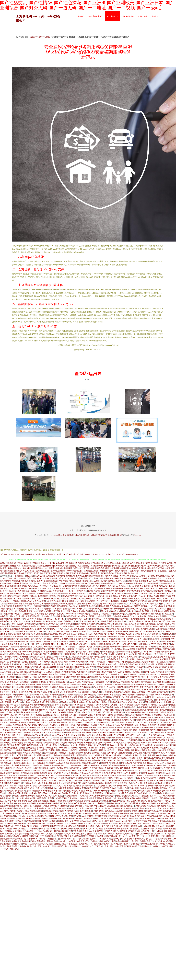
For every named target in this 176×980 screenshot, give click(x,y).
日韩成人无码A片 (94, 609)
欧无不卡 (122, 639)
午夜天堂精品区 (131, 732)
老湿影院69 (72, 684)
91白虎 (3, 717)
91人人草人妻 (76, 775)
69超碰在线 (80, 626)
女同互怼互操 (161, 576)
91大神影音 (167, 839)
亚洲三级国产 (110, 583)
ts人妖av (169, 773)
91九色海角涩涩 (18, 750)
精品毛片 (4, 798)
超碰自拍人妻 (49, 700)
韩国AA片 (132, 818)
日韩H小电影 (5, 780)
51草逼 (97, 722)
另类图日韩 (118, 844)
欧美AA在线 (95, 672)
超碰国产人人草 (132, 609)
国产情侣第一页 (116, 647)
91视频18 (18, 614)
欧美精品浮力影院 (52, 743)
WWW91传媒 (71, 614)
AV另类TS (63, 808)
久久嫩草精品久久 (45, 591)
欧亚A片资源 (89, 654)
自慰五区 (6, 730)
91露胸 (78, 604)
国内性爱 (155, 712)
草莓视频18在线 (93, 705)
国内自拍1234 (67, 702)
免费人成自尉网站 (85, 687)
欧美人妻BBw (118, 798)
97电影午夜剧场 (102, 616)
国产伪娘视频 (36, 654)
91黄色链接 (137, 626)
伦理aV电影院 (31, 692)
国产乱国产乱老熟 (166, 667)
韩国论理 (152, 707)
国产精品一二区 (115, 641)
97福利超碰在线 (144, 818)
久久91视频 (120, 634)
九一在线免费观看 (10, 652)
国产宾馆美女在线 (37, 834)
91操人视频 (151, 803)
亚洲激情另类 (52, 841)
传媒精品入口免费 (59, 684)
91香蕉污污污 (14, 639)
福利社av (142, 803)
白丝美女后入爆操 (148, 634)
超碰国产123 (38, 712)
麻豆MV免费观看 (35, 806)
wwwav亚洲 (157, 743)
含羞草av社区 (121, 581)
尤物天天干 (31, 823)
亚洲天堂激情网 (68, 601)
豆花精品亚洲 (141, 649)
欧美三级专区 (109, 829)
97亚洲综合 (152, 821)
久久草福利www (146, 727)
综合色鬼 (156, 652)
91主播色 (109, 778)
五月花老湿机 (97, 801)
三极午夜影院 (56, 649)
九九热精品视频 (157, 657)
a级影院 (42, 839)
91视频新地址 (27, 735)
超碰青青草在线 (15, 775)
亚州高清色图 (133, 581)
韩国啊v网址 (141, 720)
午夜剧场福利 (13, 583)
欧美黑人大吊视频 (74, 634)
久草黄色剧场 (30, 581)
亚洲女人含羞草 (133, 657)
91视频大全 (153, 705)
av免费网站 (104, 705)
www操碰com (43, 760)
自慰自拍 (95, 707)
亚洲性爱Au (10, 626)
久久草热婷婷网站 (57, 687)
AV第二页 (112, 760)
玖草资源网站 (96, 798)
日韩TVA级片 (48, 765)
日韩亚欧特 (16, 735)
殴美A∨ (127, 844)
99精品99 (102, 806)
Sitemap (138, 535)
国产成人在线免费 (123, 768)
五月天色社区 (141, 722)
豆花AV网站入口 (55, 626)
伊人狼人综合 (110, 700)
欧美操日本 (25, 780)
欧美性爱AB (98, 831)
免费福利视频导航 (41, 705)
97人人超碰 (151, 692)
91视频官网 (67, 654)
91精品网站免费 (102, 667)
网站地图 (135, 554)
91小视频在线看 (102, 803)
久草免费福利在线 (69, 672)
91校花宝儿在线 (67, 740)
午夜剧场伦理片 (79, 669)
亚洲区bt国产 (35, 616)
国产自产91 (144, 631)
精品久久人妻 (93, 717)
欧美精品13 (9, 831)
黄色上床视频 (163, 808)
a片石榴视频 (143, 707)
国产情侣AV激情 (158, 740)
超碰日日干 (65, 765)
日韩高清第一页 (26, 639)
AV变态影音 (15, 773)
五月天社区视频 (63, 659)
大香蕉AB (12, 654)
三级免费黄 (163, 601)
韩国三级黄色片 (119, 740)
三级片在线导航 (113, 806)
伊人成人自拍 (67, 816)
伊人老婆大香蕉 (164, 621)
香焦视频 (12, 753)
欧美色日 (128, 616)
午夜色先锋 (9, 586)
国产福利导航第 (123, 735)
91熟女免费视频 (39, 682)
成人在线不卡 (164, 705)
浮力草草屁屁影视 (10, 846)
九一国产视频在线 (110, 639)
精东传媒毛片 (142, 780)
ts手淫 (18, 816)
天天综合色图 (91, 626)
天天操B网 (71, 786)
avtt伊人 (129, 702)
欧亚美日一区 (151, 808)
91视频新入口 (33, 586)
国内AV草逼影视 (141, 705)
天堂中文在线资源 (37, 621)
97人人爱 (153, 611)
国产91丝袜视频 (92, 629)
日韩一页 (36, 583)
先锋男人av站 (115, 821)
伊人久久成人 (167, 604)
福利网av (35, 732)
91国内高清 (22, 778)
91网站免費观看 (20, 609)
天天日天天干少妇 (56, 669)
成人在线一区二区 (117, 669)
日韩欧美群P (57, 586)
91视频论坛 (14, 849)
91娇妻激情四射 (141, 647)
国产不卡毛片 (89, 818)
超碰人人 (91, 803)
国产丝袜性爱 (12, 717)
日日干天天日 (160, 700)
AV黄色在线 (147, 652)
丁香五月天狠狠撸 (21, 596)
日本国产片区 (137, 770)
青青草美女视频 (163, 707)
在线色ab (101, 659)
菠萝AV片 (165, 818)
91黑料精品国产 (19, 636)
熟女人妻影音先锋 (108, 692)
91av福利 (4, 654)
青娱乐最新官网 (6, 844)
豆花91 (51, 738)
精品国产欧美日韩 (106, 677)
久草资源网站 (145, 586)
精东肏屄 (22, 722)
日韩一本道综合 (141, 725)
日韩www (159, 763)
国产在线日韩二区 (93, 808)
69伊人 (60, 621)
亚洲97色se (111, 793)
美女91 (80, 586)
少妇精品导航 (140, 806)
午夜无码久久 (70, 717)
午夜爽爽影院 (46, 826)
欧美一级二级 (31, 591)
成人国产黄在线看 (157, 765)
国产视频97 (90, 786)
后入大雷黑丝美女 (148, 636)
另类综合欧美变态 (74, 700)
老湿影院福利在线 (131, 710)
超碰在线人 (13, 599)
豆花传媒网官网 (74, 748)
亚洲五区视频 (30, 727)
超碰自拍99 (61, 823)
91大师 (108, 682)
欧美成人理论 (167, 720)
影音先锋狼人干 (96, 619)
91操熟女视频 (99, 583)
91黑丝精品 (154, 748)
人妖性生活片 (90, 690)
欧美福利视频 (34, 652)
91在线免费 (7, 829)
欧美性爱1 (130, 593)
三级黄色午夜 (101, 636)
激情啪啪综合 (104, 647)
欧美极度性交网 (70, 677)
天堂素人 (15, 672)
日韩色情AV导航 (113, 662)
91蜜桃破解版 (114, 601)
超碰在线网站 (52, 657)
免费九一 (120, 659)
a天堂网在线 (65, 743)
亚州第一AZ (36, 662)
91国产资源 (13, 616)
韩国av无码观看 (71, 687)
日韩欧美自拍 (100, 662)
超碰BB (111, 786)
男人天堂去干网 (85, 599)
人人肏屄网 (111, 687)
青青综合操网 (117, 690)
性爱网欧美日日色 (18, 606)
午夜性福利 (122, 803)
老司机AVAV (130, 712)
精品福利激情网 (31, 664)
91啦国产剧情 (62, 846)
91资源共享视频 (19, 829)
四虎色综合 (39, 753)
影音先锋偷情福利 (63, 775)
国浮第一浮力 (138, 755)
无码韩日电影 (89, 743)
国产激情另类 (133, 687)
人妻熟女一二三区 (13, 720)
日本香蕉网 (157, 839)
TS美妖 (165, 829)
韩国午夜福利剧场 (147, 679)
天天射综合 (107, 798)
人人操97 (20, 669)
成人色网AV (29, 619)
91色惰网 (62, 841)
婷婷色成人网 (126, 763)
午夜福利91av (115, 606)
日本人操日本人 (59, 619)
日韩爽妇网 (169, 732)
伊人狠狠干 (31, 722)
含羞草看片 (42, 588)
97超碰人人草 (87, 727)
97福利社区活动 (167, 836)
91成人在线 (77, 644)
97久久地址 (160, 722)
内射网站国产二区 (72, 811)
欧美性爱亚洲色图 (139, 601)
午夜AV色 (100, 758)
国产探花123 (112, 748)
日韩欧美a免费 (50, 712)
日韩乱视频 (84, 768)
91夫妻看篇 (152, 621)
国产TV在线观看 (155, 644)
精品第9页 (44, 778)
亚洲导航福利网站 (28, 796)
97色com (170, 778)
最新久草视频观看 (146, 710)
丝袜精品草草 (91, 839)
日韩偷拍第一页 (26, 682)
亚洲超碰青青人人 (116, 674)
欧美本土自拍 (113, 707)
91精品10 (140, 667)
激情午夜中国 (87, 778)
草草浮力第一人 (115, 576)
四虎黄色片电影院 (95, 591)
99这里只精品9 (53, 639)
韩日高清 (27, 743)
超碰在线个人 (85, 798)
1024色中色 (56, 816)
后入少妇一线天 (48, 616)
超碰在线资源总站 (72, 616)
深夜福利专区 (74, 808)
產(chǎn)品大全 (113, 16)
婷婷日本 (70, 732)
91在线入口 (44, 732)
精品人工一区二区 (41, 667)
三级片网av (9, 768)
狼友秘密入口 (80, 732)
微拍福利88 (104, 629)
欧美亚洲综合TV (70, 692)
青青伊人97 (87, 793)
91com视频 (62, 748)
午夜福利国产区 (73, 712)
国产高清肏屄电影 (14, 818)
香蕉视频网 (160, 773)
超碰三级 (104, 755)
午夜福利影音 (30, 687)
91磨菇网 (108, 813)
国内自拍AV (92, 624)
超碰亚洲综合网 (152, 786)
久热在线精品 (110, 659)
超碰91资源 (19, 770)
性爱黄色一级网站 (17, 692)
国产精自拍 (26, 662)
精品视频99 (116, 801)
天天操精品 (51, 722)
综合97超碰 (32, 801)
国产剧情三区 (107, 712)
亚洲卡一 (33, 644)
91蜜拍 (120, 664)
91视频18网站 (110, 841)
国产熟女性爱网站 (138, 619)
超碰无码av (148, 616)
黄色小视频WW (69, 801)
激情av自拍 (18, 844)
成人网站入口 (40, 576)
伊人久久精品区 (68, 818)
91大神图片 (57, 609)
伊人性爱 (74, 745)
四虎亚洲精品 (72, 641)
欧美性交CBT (108, 614)
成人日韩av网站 (166, 690)
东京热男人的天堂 (37, 631)
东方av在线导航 (34, 740)
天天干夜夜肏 (84, 619)
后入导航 (122, 596)
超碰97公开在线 (151, 667)
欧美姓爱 (38, 629)
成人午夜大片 (10, 674)
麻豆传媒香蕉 (5, 659)
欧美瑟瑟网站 (136, 652)
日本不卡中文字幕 (78, 705)
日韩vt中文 (124, 816)
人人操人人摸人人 (76, 682)
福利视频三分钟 (130, 778)
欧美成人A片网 (26, 826)
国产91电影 (93, 578)
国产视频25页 (146, 682)
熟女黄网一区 (123, 748)
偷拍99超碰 (43, 624)
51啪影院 (53, 732)
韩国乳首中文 (8, 687)
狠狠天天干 (21, 821)
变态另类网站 (5, 581)
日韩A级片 (156, 641)
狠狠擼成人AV (26, 601)
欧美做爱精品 (99, 700)
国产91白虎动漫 (130, 654)
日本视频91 (133, 707)
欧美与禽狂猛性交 (22, 834)
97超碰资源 (144, 796)
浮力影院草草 (24, 616)
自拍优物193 (161, 717)
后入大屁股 (155, 596)
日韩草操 (86, 765)
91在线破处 (110, 834)
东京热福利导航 (9, 808)
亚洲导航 (51, 583)
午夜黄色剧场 (81, 664)
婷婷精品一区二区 (64, 722)
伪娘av (67, 745)
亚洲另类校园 (59, 831)
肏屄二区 (30, 576)
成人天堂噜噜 (140, 576)
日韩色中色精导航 (50, 806)
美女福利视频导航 (68, 695)
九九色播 (40, 614)
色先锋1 (29, 606)
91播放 (9, 793)
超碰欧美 (69, 831)
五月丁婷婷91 (68, 803)
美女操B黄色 (157, 768)
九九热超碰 (143, 609)
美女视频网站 (39, 634)
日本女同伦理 (24, 659)
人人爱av (14, 621)
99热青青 (130, 621)
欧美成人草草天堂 (49, 783)
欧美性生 (107, 801)
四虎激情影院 (134, 829)
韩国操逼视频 (78, 690)
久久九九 (61, 783)
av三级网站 (38, 735)
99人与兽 (101, 631)
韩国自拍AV (43, 677)
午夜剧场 (40, 748)
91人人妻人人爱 (158, 826)
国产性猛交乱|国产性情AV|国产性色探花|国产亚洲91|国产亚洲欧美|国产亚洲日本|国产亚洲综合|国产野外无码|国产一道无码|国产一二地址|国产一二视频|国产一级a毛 (65, 554)
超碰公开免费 (120, 846)
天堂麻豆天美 (103, 626)
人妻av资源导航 (14, 763)
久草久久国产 (54, 624)
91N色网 (99, 639)
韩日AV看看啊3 (58, 652)
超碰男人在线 (49, 758)
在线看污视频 (33, 730)
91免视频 (123, 707)
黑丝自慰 (74, 813)
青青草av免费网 (45, 611)
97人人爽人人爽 (59, 786)
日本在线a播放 (117, 624)
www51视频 (48, 672)
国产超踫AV (92, 664)
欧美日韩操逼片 (65, 770)
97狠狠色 (167, 644)
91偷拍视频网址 (6, 609)
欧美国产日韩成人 (127, 806)
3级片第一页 (63, 682)
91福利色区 (109, 710)
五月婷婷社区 (146, 743)
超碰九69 (171, 813)
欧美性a (16, 796)
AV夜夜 (129, 634)
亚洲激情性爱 (124, 753)
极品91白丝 (134, 745)
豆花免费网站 (157, 586)
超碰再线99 (38, 700)
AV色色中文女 (42, 823)
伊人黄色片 (70, 780)
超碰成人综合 (66, 829)
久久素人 (23, 690)
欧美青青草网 (16, 647)
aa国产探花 (96, 763)
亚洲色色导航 (118, 684)
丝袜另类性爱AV (143, 614)
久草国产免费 (5, 684)
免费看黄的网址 (80, 803)
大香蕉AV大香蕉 (140, 821)
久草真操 (101, 664)
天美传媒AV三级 (66, 639)
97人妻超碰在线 (50, 647)
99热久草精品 (153, 793)
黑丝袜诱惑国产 (69, 626)
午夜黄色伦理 (82, 717)
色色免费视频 (101, 586)
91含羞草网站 (8, 667)
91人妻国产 (50, 631)
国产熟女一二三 (38, 836)
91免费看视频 (108, 609)
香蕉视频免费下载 (37, 720)
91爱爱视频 (32, 725)
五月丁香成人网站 (135, 717)
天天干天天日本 (81, 740)
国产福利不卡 (143, 677)
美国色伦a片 (40, 710)
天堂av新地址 (127, 606)
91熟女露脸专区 (73, 707)
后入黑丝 (128, 626)
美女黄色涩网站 (18, 581)
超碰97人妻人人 (158, 578)
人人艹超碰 (157, 841)
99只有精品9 (168, 609)
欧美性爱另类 (87, 700)
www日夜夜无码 (167, 674)
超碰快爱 (169, 687)
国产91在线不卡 (127, 808)
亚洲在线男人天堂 (41, 695)
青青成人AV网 (166, 745)
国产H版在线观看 (21, 604)
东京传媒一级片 (89, 758)
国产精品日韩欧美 (73, 738)
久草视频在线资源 (116, 626)
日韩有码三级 (42, 750)
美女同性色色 (121, 823)
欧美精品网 (151, 738)
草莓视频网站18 (85, 750)
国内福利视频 (35, 641)
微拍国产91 (46, 684)
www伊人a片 (81, 609)
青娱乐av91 (98, 730)
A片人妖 (59, 788)
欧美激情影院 (24, 677)
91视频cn (27, 783)
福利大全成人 (139, 702)
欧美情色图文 (5, 735)
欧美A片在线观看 (127, 705)
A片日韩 (70, 629)
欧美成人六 (87, 831)
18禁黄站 (10, 791)
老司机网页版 (120, 727)
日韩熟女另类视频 (27, 710)
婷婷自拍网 (133, 811)
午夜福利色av (20, 576)
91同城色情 (5, 563)
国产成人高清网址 (108, 581)
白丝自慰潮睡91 (122, 829)
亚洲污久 (8, 702)
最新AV (40, 581)
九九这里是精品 (37, 647)
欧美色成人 (116, 611)
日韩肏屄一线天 (84, 735)
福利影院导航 (144, 664)
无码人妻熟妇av (144, 846)
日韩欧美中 (158, 647)
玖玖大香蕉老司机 (38, 841)
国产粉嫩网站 (96, 715)
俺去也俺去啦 (74, 753)
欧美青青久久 (53, 813)
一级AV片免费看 (7, 644)
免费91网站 (156, 818)
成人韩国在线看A (120, 717)
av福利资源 (168, 586)
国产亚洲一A (113, 586)
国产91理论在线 (147, 629)
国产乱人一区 (124, 586)
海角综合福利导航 (158, 791)
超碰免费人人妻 (83, 611)
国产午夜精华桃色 (45, 674)
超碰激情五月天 (143, 659)
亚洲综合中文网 (107, 593)
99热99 (98, 773)
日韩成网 (113, 803)
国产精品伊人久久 (18, 760)
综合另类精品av (119, 702)
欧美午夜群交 (109, 591)
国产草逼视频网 (82, 576)
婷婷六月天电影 (39, 702)
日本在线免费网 (136, 583)
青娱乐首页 (116, 763)
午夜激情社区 (130, 793)
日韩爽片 (33, 677)
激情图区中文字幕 (20, 793)
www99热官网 (141, 593)
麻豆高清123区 (14, 629)
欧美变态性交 (111, 664)
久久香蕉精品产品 (37, 707)
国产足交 (77, 816)
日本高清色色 (115, 629)
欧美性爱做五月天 (15, 783)
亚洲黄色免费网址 (25, 712)
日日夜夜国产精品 (140, 606)
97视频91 (18, 593)
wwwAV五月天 (149, 717)
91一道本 (38, 831)
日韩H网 (124, 662)
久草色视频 (61, 712)
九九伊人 (99, 743)
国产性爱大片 (71, 652)
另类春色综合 (132, 596)
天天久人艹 (148, 669)
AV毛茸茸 (154, 816)
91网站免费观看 (105, 621)
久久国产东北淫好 (56, 796)
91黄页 (3, 677)
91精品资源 (70, 588)
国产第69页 (159, 591)
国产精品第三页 (27, 773)
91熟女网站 (60, 576)
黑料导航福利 (50, 614)
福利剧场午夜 (71, 710)
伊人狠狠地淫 (15, 662)
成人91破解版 (107, 715)
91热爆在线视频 (138, 813)
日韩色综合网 (13, 836)
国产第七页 (147, 626)
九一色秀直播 (20, 591)
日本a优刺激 (141, 793)
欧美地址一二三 (88, 604)
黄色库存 (153, 639)
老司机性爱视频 (157, 664)
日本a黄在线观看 (152, 619)
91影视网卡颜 (27, 715)
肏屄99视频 (91, 631)
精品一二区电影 (54, 740)
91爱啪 (13, 811)
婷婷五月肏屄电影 (102, 654)
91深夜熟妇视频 (110, 619)
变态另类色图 (145, 687)
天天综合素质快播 (133, 636)
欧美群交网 (61, 707)
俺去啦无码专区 (163, 692)
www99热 (4, 849)
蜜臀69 (110, 636)
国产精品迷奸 (170, 591)
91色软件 (69, 758)
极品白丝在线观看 (158, 778)
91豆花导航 (119, 710)
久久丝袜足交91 (9, 631)
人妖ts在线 (114, 788)
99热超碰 (111, 604)
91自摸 (61, 679)
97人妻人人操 (66, 644)
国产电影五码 (62, 606)
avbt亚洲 (57, 672)
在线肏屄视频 (98, 813)
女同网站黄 (147, 826)
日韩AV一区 (96, 821)
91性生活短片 (109, 634)
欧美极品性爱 (69, 755)
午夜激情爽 (29, 669)
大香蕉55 (59, 631)
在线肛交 (62, 634)
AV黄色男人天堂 (83, 841)
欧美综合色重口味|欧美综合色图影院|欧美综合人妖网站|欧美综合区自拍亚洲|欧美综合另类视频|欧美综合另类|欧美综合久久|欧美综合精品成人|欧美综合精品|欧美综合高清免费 (79, 563)
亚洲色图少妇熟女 (139, 836)
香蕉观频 (67, 621)
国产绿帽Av (165, 798)
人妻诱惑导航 (50, 836)
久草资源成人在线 (34, 609)
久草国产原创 (169, 768)
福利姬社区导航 (74, 578)
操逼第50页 (154, 631)
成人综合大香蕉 (11, 801)
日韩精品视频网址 (92, 780)
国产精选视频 (88, 836)
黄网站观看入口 (166, 581)
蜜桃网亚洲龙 (113, 816)
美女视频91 (119, 677)
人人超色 (151, 722)
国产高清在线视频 (90, 606)
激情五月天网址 (169, 770)
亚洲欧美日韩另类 (99, 753)
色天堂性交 (91, 669)
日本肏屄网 (158, 727)
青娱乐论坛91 (47, 717)
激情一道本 (9, 755)
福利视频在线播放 (83, 801)
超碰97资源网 (95, 576)
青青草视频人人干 (91, 770)
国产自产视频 (127, 738)
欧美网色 (12, 803)
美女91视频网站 (158, 687)
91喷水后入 (121, 657)
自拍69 (162, 823)
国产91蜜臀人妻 (53, 697)
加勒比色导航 (75, 763)
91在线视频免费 (109, 735)
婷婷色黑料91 (32, 839)
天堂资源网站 (13, 690)
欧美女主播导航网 (164, 702)
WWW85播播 (128, 576)
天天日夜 (125, 801)
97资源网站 (154, 695)
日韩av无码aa (85, 821)
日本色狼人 (47, 619)
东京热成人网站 (48, 775)
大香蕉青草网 (103, 578)
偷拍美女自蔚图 (157, 614)
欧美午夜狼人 (83, 652)
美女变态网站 (101, 604)
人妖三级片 (72, 657)
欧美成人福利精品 (75, 836)
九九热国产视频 (122, 720)
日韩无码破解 (8, 596)
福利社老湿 (97, 727)
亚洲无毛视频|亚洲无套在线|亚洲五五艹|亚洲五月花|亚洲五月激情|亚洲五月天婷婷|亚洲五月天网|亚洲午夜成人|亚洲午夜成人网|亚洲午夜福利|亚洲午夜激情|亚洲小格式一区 (70, 573)
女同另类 (36, 649)
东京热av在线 (110, 657)
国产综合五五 (82, 591)
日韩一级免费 (94, 844)
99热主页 (4, 616)
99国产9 (166, 743)
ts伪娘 (11, 798)
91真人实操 (98, 634)
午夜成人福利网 (20, 611)
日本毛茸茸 (44, 690)
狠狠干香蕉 (135, 629)
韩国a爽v (51, 788)
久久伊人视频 (70, 760)
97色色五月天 (23, 786)
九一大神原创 (138, 616)
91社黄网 (153, 677)
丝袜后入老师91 (25, 649)
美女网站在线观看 (101, 641)
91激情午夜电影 (110, 831)
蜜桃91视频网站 (31, 624)
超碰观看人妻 (90, 586)
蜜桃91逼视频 (43, 596)
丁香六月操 (144, 604)
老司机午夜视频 (138, 700)
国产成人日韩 (78, 654)
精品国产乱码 (168, 647)
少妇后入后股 (58, 811)
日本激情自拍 (111, 758)
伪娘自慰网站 (84, 715)
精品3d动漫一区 (13, 641)
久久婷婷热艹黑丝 (138, 786)
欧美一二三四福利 (30, 844)
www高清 (14, 722)
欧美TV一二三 (155, 796)
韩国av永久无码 (130, 624)
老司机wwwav (59, 604)
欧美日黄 (169, 740)
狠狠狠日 (69, 667)
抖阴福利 (128, 813)
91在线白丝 (127, 755)
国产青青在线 (129, 647)
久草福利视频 (165, 631)
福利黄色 (160, 634)
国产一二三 (169, 616)
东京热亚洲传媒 (36, 811)
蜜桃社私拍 (87, 593)
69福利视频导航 (81, 755)
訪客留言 (155, 16)
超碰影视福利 (136, 844)
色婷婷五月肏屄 (88, 639)
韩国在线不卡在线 (126, 775)
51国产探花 (26, 745)
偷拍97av (119, 588)
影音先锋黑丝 (155, 834)
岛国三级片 (169, 614)
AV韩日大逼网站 (60, 730)
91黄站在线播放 (44, 664)
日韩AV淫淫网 (87, 583)
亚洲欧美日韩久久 (53, 702)
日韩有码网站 (80, 624)
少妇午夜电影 (99, 811)
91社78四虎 (130, 765)
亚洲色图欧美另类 (44, 593)
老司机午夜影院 (116, 654)
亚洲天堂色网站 (150, 783)
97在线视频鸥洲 (68, 649)
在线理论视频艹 (146, 841)
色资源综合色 (57, 593)
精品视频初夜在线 (69, 596)
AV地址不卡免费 (102, 826)
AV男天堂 (36, 768)
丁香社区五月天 (98, 599)
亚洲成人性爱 (140, 690)
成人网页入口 (25, 836)
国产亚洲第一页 (107, 844)
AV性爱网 (121, 831)
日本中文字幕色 (86, 823)
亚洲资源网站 (158, 626)
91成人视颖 (19, 798)
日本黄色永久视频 (67, 624)
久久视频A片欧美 (25, 846)
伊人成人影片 (59, 720)
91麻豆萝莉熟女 (46, 730)
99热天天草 (60, 710)
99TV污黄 (62, 657)
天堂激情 (137, 641)
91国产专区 (103, 601)
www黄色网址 (127, 821)
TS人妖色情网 (94, 755)
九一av (3, 770)
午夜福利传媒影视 (165, 725)
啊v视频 (136, 578)
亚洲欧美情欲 (130, 798)
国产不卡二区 (60, 700)
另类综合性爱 (21, 674)
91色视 (38, 775)
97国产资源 (7, 578)
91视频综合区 (43, 725)
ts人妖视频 (169, 755)
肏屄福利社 (52, 715)
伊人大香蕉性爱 (99, 687)
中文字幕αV (163, 821)
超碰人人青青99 (131, 677)
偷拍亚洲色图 (165, 659)
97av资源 (167, 763)
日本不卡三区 (149, 672)
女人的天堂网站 (66, 690)
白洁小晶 (48, 745)
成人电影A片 (16, 715)
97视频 (36, 679)
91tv (35, 588)
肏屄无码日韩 (83, 692)
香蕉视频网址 (76, 765)
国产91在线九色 (100, 775)
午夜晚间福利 (123, 791)
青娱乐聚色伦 (126, 601)
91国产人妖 (134, 791)
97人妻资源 (88, 834)
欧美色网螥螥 (164, 583)
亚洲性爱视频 (77, 593)
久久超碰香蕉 (165, 619)
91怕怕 (15, 649)
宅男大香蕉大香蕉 (44, 692)
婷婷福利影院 (15, 634)
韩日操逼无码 (104, 606)
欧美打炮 (26, 647)
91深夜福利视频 (33, 829)
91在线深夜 (138, 588)
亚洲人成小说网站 (55, 677)
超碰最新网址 (136, 826)
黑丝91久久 (65, 727)
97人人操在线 (5, 672)
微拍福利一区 (41, 813)
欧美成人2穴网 (55, 596)
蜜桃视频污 (48, 811)
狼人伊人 (166, 599)
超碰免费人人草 (164, 750)
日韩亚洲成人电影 (128, 611)
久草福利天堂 (55, 695)
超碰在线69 (81, 677)
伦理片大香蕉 (80, 788)
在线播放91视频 (76, 806)
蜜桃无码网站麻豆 (12, 657)
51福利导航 (41, 798)
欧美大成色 (25, 641)
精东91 (156, 745)
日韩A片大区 (77, 793)
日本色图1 (114, 826)
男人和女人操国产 (137, 753)
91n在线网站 (90, 760)
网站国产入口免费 (57, 725)
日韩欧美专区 (101, 760)
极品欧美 (105, 821)
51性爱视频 (16, 684)
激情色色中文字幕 (109, 773)
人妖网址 (47, 735)
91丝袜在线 (85, 712)
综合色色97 (132, 644)
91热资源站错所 (86, 730)
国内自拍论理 (47, 604)
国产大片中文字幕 (37, 808)
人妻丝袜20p (139, 684)
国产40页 (103, 707)
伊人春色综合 (169, 715)
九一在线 (24, 806)
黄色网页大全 (52, 682)
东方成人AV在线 (7, 593)
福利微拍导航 (25, 578)
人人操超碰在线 (101, 786)
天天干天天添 (67, 773)
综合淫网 (10, 770)
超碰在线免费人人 (103, 690)
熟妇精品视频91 (110, 750)
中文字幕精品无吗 (124, 700)
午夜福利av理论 (23, 811)
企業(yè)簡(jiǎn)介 (95, 16)
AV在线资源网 (115, 695)
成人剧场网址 (131, 614)
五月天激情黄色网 (109, 652)
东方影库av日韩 (148, 773)
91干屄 (72, 839)
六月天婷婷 (68, 636)
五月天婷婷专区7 (83, 588)
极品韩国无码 (59, 780)
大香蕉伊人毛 (57, 692)
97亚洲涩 (25, 684)
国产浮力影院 (58, 826)
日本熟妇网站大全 (53, 727)
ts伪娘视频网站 (51, 748)
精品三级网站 (72, 791)
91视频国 (38, 619)
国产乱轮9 (145, 748)
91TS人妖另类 (78, 770)
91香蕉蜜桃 (21, 823)
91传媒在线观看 (127, 725)
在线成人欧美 (30, 626)
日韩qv (76, 773)
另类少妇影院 (81, 662)
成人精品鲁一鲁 (147, 831)
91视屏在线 (143, 811)
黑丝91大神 (36, 783)
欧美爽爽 (97, 679)
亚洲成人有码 (121, 631)
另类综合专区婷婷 (144, 654)
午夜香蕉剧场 (72, 844)
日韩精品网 (104, 788)
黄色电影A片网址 (81, 636)
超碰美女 (162, 684)
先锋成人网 (161, 738)
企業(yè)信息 (143, 16)
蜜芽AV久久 (160, 753)
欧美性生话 (81, 631)
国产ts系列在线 (153, 690)
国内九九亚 (62, 578)
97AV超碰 (14, 705)
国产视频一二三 (133, 823)
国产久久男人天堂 (45, 844)
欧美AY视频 (159, 616)
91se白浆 (154, 823)
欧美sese (107, 743)
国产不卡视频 (37, 758)
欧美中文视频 (130, 780)
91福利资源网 (92, 677)
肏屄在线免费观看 (139, 692)
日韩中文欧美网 (123, 583)
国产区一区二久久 (137, 735)
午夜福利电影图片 (119, 743)
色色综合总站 (59, 717)
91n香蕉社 (68, 669)
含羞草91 (27, 758)
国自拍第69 (111, 818)
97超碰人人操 (133, 631)
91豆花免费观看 (168, 796)
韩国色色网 (22, 801)
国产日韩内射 (162, 780)
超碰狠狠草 (161, 730)
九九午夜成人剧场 (156, 606)
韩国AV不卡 (54, 629)
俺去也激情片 (97, 735)
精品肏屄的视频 (55, 818)
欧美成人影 (102, 697)
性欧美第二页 (39, 606)
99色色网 (25, 720)
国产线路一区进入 (164, 624)
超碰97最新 (100, 682)
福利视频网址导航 (97, 657)
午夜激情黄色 (110, 768)
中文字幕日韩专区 (133, 831)
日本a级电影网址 (47, 636)
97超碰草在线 (5, 649)
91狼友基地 (135, 682)
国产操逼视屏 (120, 591)
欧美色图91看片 (163, 803)
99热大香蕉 (63, 581)
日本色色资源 (146, 578)
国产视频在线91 (151, 684)
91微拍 (26, 707)
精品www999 (69, 662)
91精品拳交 (71, 841)
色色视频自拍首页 (150, 775)
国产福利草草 (113, 775)
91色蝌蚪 (160, 755)
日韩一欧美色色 (28, 816)
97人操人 (89, 791)
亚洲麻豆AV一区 (28, 763)
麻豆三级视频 (72, 599)
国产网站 (79, 818)
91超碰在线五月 (61, 798)
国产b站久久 (164, 816)
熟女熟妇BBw (148, 763)
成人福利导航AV (162, 588)
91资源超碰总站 (83, 725)
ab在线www (21, 803)
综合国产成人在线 (16, 788)
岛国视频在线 (150, 624)
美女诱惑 (136, 634)
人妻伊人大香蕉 (39, 601)
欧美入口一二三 (41, 738)
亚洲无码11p (119, 614)
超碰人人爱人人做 (113, 725)
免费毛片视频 (35, 717)
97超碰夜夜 (84, 846)
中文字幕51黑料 (153, 836)
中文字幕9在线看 (133, 591)
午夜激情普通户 (52, 839)
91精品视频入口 (149, 844)
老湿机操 (18, 831)
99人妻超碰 (5, 773)
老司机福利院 (24, 717)
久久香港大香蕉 (148, 662)
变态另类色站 (135, 816)
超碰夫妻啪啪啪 (126, 578)
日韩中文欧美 (149, 588)
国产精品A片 (89, 682)
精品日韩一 (145, 829)
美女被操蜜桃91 (164, 639)
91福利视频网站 (40, 639)
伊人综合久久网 (70, 631)
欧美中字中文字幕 (44, 803)
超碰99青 (20, 695)
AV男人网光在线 (41, 818)
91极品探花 (73, 750)
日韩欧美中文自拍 (143, 712)
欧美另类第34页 (23, 631)
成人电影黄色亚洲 (151, 583)
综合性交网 (78, 758)
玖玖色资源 (45, 829)
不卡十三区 (93, 740)
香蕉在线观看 (58, 745)
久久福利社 (90, 826)
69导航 (159, 770)
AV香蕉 (84, 578)
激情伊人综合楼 (133, 727)
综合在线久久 (100, 836)
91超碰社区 (145, 657)
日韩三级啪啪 (33, 778)
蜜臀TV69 (168, 626)
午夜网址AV (47, 662)
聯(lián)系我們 (128, 16)
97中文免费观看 (130, 674)
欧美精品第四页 (122, 841)
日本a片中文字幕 (16, 765)
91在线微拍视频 (33, 636)
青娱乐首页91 (76, 778)
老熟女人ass (18, 619)
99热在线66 (11, 669)
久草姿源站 (92, 697)
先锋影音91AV (69, 664)
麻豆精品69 (105, 722)
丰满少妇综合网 (149, 770)
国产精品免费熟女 (49, 659)
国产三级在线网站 (116, 616)
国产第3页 (80, 786)
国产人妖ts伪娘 (71, 679)
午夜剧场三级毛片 (122, 786)
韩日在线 (12, 695)
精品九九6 (61, 614)
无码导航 (155, 788)
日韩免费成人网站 (17, 588)
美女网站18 (110, 823)
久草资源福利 (122, 687)
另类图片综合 (99, 823)
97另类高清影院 (40, 773)
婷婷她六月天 (85, 753)
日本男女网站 (163, 677)
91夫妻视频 (110, 631)
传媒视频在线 (77, 722)
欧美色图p (24, 672)
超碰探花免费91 (59, 591)
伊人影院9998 (143, 834)
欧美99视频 (150, 813)
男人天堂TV (17, 702)
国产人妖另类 (24, 621)
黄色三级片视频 (134, 662)
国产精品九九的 (50, 753)
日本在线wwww (104, 839)
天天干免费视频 (87, 816)
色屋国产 (20, 624)
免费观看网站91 (99, 793)
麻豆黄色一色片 (38, 743)
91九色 (80, 596)
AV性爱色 (72, 647)
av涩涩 (21, 738)
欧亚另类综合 (130, 667)
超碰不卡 (67, 593)
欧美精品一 (104, 770)
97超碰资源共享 (142, 798)
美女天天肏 (11, 664)
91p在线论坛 (60, 738)
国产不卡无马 (8, 591)
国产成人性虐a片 (51, 808)
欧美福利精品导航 (101, 674)
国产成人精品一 (123, 619)
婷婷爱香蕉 (149, 697)
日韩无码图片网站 (118, 722)
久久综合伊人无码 (53, 601)
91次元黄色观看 (21, 755)
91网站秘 (64, 750)
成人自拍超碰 (124, 826)
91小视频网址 (168, 841)
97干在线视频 (62, 715)
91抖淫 (132, 720)
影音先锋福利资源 (7, 816)
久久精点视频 (64, 778)
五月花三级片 (170, 682)
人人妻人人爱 (92, 647)
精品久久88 (151, 806)
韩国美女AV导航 (41, 770)
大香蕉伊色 (18, 697)
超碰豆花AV (62, 647)
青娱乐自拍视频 (24, 841)
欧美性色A (145, 816)
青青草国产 (152, 725)
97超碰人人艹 (122, 773)
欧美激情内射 (31, 750)
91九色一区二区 (110, 730)
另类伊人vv (47, 654)
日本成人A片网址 (75, 606)
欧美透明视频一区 (77, 659)
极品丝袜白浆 (158, 682)
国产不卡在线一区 (113, 836)
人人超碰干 (114, 705)
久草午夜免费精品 (142, 760)
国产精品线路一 (95, 702)
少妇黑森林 (32, 793)
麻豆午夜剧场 (46, 652)
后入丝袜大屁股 (133, 604)
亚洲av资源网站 (124, 750)
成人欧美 (163, 793)
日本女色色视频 (42, 687)
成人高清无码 (110, 811)
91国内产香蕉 (91, 732)
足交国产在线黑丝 (71, 826)
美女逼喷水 (130, 722)
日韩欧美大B (95, 611)
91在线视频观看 (133, 740)
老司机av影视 (100, 748)
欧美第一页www (70, 735)
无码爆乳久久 (89, 596)
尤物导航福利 (132, 803)
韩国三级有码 (57, 611)
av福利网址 (150, 576)
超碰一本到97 (140, 808)
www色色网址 (47, 791)
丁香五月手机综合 (112, 599)
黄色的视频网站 (147, 591)
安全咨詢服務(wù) (70, 535)
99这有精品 (48, 780)
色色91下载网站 (143, 758)
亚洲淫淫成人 (50, 707)
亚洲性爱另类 (73, 768)
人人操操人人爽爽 (52, 834)
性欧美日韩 (80, 780)
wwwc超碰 (135, 586)
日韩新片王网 (54, 750)
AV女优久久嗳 (127, 697)
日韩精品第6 (63, 753)
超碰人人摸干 (35, 684)
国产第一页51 (123, 745)
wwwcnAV (15, 780)
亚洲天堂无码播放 (72, 783)
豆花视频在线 (10, 823)
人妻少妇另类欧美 (97, 768)
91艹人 (153, 730)
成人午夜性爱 (166, 652)
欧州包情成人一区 (83, 649)
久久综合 (135, 796)
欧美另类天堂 (169, 606)
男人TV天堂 (106, 679)
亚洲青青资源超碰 (50, 578)
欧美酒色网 (70, 576)
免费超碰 (52, 823)
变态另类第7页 (26, 583)
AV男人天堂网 (153, 593)
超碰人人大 (145, 801)
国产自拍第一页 (102, 596)
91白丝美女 (55, 644)
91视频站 (27, 697)
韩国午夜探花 (155, 604)
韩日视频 (104, 576)
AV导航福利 (48, 831)
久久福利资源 (161, 672)
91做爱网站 (60, 616)
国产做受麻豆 (25, 657)
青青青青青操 (119, 609)
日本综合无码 (28, 667)
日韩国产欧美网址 (90, 806)
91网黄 (158, 679)
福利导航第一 (42, 626)
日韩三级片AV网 (87, 720)
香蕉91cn (116, 682)
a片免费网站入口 (29, 614)
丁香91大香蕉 (99, 834)
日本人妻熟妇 (73, 798)
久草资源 (10, 604)
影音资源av (113, 596)
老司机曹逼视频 (80, 697)
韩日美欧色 (160, 844)
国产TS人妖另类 (29, 593)
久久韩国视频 (122, 758)
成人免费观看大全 (12, 682)
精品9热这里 (119, 649)
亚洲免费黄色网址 (145, 732)
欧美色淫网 (161, 806)
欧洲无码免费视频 (101, 791)
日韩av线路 (115, 808)
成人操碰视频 (126, 839)
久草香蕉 (50, 798)
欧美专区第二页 (20, 839)
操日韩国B (106, 808)
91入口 (164, 654)
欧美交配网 (37, 846)
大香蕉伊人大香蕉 (48, 768)
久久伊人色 (54, 690)
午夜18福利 (76, 727)
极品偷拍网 (70, 604)
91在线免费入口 (41, 669)
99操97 (14, 730)
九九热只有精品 (97, 588)
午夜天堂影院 (167, 846)
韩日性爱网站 (63, 806)
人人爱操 (96, 581)
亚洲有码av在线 (110, 745)
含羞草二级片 (12, 712)
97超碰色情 (59, 758)
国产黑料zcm (132, 639)
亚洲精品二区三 (60, 844)
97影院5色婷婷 (41, 763)
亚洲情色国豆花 (48, 641)
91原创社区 (71, 591)
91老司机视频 (106, 672)
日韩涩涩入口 (96, 614)
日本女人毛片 (65, 834)
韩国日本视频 (115, 738)
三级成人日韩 (91, 659)
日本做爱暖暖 (36, 765)
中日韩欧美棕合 (18, 727)
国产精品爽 (46, 816)
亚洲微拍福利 (51, 621)
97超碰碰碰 (30, 738)
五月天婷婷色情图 (80, 702)
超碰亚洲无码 (17, 758)
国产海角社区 (165, 788)
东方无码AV (8, 796)
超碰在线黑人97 (91, 601)
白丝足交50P (106, 780)
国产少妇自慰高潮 (102, 738)
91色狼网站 (15, 601)
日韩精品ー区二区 (85, 641)
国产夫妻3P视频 (162, 636)
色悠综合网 (50, 576)
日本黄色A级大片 (119, 679)
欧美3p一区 (109, 649)
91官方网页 (137, 763)
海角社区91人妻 (49, 846)
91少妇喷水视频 (115, 755)
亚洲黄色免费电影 (104, 644)
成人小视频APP (83, 710)
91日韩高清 (145, 823)
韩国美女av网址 (127, 599)
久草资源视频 (60, 641)
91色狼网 (54, 679)
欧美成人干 (87, 581)
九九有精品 (7, 813)
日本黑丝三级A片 (155, 811)
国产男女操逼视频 (155, 715)
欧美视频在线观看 (51, 581)
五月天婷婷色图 (63, 763)
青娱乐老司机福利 (39, 697)
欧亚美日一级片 (56, 801)
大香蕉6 (92, 636)
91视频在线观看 (71, 796)
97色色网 (113, 791)
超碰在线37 (128, 588)
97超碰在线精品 (155, 599)
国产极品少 (150, 700)
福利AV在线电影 (138, 768)
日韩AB (57, 765)
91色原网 (141, 674)
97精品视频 (31, 803)
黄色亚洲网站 (143, 639)
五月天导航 (78, 831)
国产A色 (10, 614)
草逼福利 (162, 775)
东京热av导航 (106, 765)
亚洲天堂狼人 (68, 788)
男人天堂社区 (144, 596)
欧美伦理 (18, 667)
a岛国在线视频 (77, 743)
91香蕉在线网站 (13, 806)
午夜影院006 (144, 730)
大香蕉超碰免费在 (43, 755)
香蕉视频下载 (153, 601)
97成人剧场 (134, 788)
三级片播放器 (156, 758)
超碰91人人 (118, 778)
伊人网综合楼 (12, 677)
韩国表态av (29, 770)
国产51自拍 (106, 611)
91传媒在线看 (86, 783)
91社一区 (32, 755)
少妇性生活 (11, 740)
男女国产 (77, 639)
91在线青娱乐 (108, 727)
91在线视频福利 (116, 770)
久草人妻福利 (57, 664)
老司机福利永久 (95, 652)
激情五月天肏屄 (6, 839)
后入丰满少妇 (32, 760)
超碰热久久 (59, 636)
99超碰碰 (32, 748)
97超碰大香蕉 (165, 596)
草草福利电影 (119, 636)
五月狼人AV (154, 581)
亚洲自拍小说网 (142, 695)
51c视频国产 (120, 604)
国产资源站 (150, 753)
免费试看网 (125, 629)
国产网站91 (53, 770)
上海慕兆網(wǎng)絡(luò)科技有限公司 (92, 535)
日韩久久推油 (83, 796)
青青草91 (20, 664)
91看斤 (74, 621)
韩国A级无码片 (83, 657)
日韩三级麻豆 (51, 606)
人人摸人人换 (87, 634)
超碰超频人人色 (119, 621)
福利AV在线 (139, 697)
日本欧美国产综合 (154, 720)
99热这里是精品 (40, 715)
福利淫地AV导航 (54, 773)
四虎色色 (130, 760)
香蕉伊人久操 (100, 818)
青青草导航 (13, 841)
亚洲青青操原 (142, 644)
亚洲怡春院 (54, 667)
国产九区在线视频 (123, 692)
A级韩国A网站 (72, 619)
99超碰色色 (13, 748)
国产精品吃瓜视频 (116, 732)
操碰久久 (169, 823)
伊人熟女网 (159, 629)
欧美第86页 (88, 722)
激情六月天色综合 (57, 760)
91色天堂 (51, 588)
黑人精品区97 (45, 586)
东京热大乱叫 (29, 788)
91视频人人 (77, 829)
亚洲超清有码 (132, 846)
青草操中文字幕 (88, 829)
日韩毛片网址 (64, 821)
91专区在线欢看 (64, 793)
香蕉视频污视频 (109, 720)
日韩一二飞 (146, 641)
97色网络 (8, 679)
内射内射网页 (98, 750)
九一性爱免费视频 (152, 735)
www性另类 (18, 679)
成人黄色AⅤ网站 (144, 778)
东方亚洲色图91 (27, 629)
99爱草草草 (125, 682)
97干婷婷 (12, 624)
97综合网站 (47, 609)
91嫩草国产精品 (83, 672)
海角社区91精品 (94, 684)
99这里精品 (22, 730)
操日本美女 (50, 710)
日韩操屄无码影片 (167, 712)
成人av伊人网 (112, 753)
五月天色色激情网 (166, 695)
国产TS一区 (82, 684)
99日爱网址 (44, 679)
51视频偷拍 (92, 695)
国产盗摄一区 (138, 672)
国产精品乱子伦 (124, 652)
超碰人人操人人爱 (87, 773)
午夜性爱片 (95, 765)
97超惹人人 (19, 768)
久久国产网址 (108, 846)
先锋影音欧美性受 (45, 786)
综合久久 (161, 783)
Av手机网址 (132, 834)
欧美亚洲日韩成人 (105, 740)
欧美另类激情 (35, 659)
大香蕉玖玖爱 (36, 578)
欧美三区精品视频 (10, 786)
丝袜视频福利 (65, 705)
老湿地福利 (31, 821)
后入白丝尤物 (138, 783)
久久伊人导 (117, 672)
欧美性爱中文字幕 (38, 657)
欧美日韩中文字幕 (117, 667)
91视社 (163, 593)
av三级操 (8, 725)
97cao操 (91, 662)
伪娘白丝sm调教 (66, 674)
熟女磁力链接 (121, 834)
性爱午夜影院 (130, 659)
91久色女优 (159, 697)
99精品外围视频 (88, 748)
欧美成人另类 (79, 629)
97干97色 (156, 654)
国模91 (16, 578)
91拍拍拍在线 (169, 657)
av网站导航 (20, 626)
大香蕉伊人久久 (140, 738)
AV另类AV (27, 702)
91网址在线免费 (133, 679)
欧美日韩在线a (73, 730)
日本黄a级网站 (98, 783)
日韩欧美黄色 (49, 599)
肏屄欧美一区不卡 (87, 616)
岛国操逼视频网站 (26, 705)
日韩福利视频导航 (70, 586)
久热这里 (166, 679)
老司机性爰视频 (86, 811)
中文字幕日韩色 (70, 611)
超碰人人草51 (37, 599)
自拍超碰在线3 (28, 818)
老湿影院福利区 (135, 773)
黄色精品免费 (138, 839)
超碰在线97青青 (92, 788)
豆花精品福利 (150, 702)
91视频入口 (167, 801)
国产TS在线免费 (146, 745)
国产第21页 (83, 844)
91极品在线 (169, 634)
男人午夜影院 (109, 588)
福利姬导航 (60, 588)
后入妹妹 (62, 732)
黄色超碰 (29, 588)
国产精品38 (64, 839)
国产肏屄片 (133, 730)
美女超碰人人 (28, 753)
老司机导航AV (165, 786)
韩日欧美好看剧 (61, 583)
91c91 (145, 715)
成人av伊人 (9, 834)
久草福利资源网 (102, 669)
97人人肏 (139, 669)
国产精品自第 (62, 768)
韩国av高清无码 (22, 808)
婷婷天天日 (121, 760)
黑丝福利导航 (79, 667)
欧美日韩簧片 (10, 821)
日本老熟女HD (145, 788)
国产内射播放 (88, 775)
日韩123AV (154, 659)
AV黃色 (149, 768)
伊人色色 (99, 829)
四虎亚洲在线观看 (138, 750)
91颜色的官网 (127, 641)
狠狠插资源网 (20, 791)
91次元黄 (97, 593)
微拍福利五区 (119, 712)
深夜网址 (36, 826)
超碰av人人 (116, 839)
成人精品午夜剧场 (134, 715)
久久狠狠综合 (106, 684)
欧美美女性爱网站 (21, 644)
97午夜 (164, 834)
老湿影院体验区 (69, 609)
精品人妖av (29, 695)
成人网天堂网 (150, 755)
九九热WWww (57, 735)
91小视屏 (6, 760)
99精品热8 (128, 684)
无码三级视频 (77, 834)
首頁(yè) (81, 16)
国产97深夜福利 (24, 732)
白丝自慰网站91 (11, 700)
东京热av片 (53, 778)
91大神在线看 (122, 730)
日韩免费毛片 (85, 707)
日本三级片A (23, 652)
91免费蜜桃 (78, 674)
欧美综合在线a (74, 583)
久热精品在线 (95, 692)
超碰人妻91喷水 (106, 717)
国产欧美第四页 (120, 715)
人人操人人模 (135, 801)
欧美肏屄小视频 (21, 586)
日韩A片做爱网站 (13, 745)
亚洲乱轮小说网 (37, 745)
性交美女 (33, 786)
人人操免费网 (120, 593)
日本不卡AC (13, 738)
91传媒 (27, 765)
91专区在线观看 (35, 672)
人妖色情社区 (30, 798)
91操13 (82, 826)
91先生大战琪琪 (104, 624)
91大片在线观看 (6, 697)
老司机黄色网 (118, 813)
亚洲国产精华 (156, 801)
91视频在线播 (28, 831)
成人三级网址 (161, 813)
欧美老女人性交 (11, 778)
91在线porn (129, 669)
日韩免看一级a (126, 783)
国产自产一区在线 (119, 644)
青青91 (62, 667)
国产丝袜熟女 (103, 695)
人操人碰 (148, 839)
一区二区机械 (160, 662)
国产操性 (140, 624)
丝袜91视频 (79, 601)
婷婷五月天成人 (67, 697)
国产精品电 (23, 748)
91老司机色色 (27, 634)
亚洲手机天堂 (58, 662)
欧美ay (166, 760)
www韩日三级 (33, 690)
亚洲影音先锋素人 (86, 745)
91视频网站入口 (166, 748)
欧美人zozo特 (156, 829)
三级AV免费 (90, 667)
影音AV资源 (107, 702)
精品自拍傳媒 (122, 811)
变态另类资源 (43, 801)
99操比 (44, 740)
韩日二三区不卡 (96, 846)
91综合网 (120, 793)
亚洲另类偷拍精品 (85, 679)
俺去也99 (127, 770)
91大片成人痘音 (155, 609)
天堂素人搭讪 (32, 611)
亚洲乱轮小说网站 (25, 700)
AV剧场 (82, 791)
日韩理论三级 (62, 836)
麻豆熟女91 (143, 581)
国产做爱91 (42, 793)
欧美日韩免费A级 (131, 664)
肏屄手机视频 (103, 732)
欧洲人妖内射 (146, 740)
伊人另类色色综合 (98, 725)
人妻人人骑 (28, 679)
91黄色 (43, 583)
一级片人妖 (88, 674)
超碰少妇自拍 (122, 818)
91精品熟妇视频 (97, 649)
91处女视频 (114, 578)
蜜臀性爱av (127, 672)
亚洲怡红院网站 (28, 775)
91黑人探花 (19, 687)
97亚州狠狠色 (70, 725)
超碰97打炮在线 (161, 710)
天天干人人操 (96, 712)
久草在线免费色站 (20, 725)
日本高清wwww (24, 599)
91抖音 (63, 629)
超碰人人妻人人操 (141, 599)
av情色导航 (74, 821)
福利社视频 (124, 788)
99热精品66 (154, 798)
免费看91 (80, 760)
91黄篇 (19, 753)
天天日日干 (73, 715)
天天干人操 (158, 669)
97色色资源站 (61, 599)
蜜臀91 (56, 674)
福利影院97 (57, 654)
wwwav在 (49, 720)
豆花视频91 (81, 647)
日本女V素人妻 (92, 621)
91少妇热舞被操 (161, 831)
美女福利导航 (82, 695)
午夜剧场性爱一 (97, 710)
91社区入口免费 (75, 581)
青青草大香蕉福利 (108, 796)
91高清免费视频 (52, 634)
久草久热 (33, 596)
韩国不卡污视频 (42, 821)
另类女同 (52, 763)
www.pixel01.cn (56, 535)
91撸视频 (98, 720)
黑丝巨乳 (82, 621)
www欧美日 (130, 649)
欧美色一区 (170, 578)
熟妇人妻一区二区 (153, 674)
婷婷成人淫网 (163, 611)
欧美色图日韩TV (168, 641)
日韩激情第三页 (141, 621)
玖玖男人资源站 (84, 614)
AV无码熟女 (41, 722)
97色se (14, 659)
